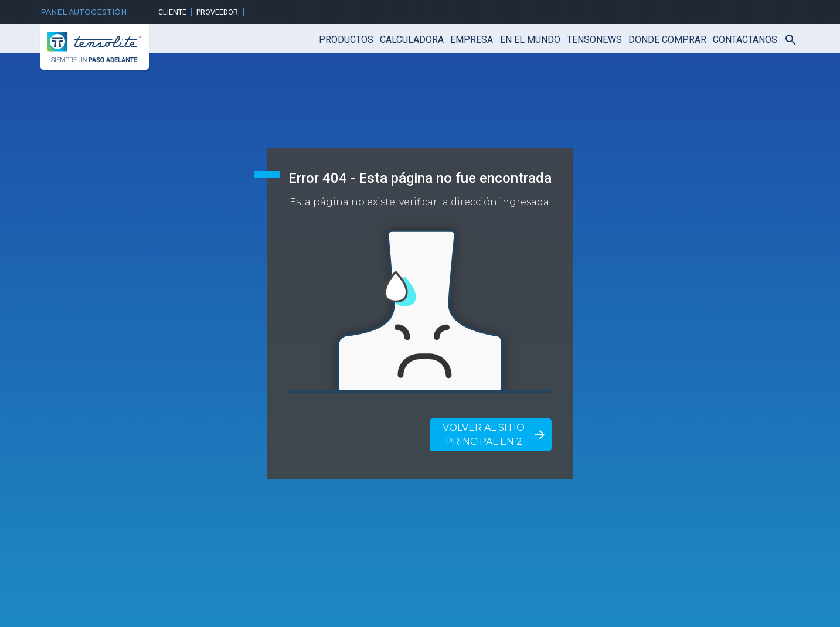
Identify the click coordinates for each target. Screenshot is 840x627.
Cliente (172, 12)
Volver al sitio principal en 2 (495, 435)
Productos (346, 40)
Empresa (472, 40)
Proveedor (217, 12)
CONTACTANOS (745, 40)
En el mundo (530, 40)
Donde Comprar (667, 40)
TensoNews (594, 40)
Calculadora (412, 40)
